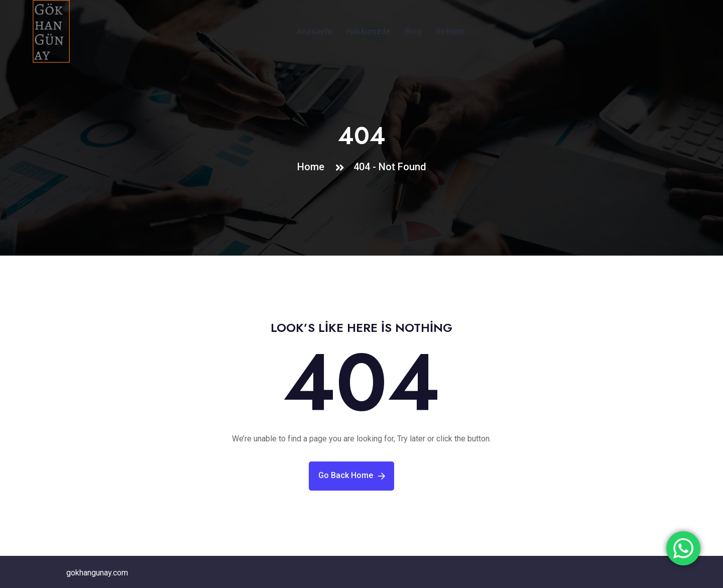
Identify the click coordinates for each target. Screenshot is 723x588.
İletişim (450, 31)
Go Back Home (352, 475)
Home (313, 167)
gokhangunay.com (97, 573)
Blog (413, 31)
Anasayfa (314, 31)
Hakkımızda (368, 31)
